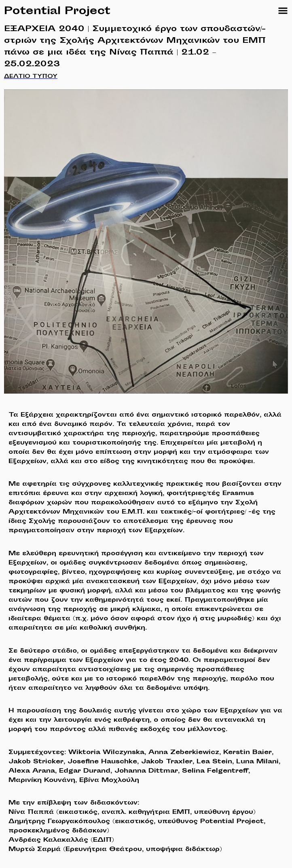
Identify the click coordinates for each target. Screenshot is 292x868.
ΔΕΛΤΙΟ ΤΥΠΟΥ (31, 77)
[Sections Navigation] (283, 11)
